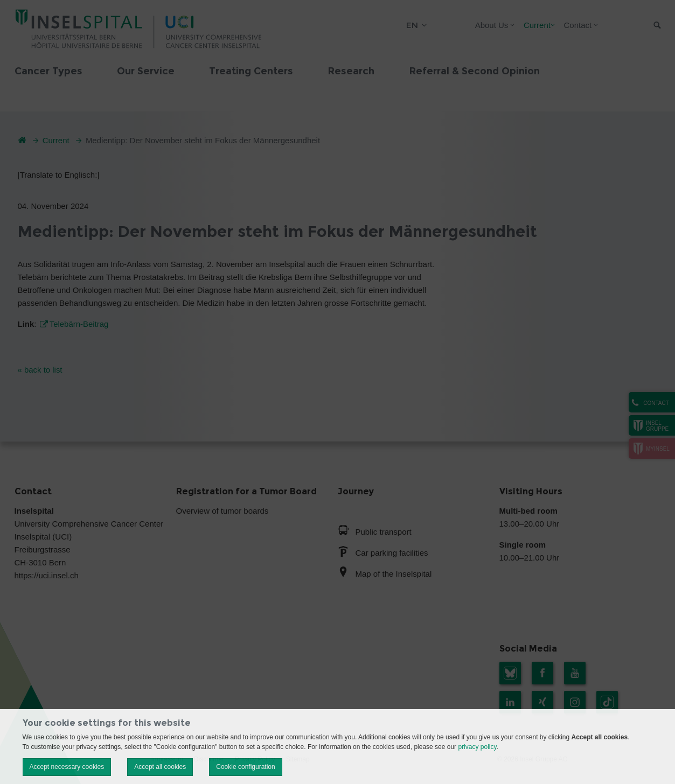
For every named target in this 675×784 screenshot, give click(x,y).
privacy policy (477, 747)
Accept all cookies (160, 767)
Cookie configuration (245, 767)
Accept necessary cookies (67, 767)
